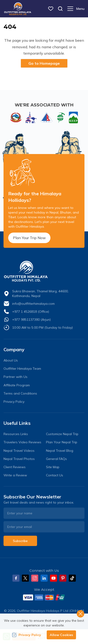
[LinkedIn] (44, 578)
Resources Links (16, 434)
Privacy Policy (14, 402)
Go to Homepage (44, 63)
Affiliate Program (17, 385)
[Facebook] (16, 578)
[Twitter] (25, 578)
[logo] (44, 271)
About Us (11, 360)
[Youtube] (54, 578)
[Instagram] (35, 578)
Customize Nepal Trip (62, 434)
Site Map (53, 467)
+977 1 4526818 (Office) (31, 312)
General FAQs (56, 459)
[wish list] (51, 9)
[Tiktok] (72, 578)
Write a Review (15, 475)
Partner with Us (15, 377)
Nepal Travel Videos (19, 451)
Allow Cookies (61, 635)
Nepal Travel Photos (19, 459)
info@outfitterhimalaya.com (33, 304)
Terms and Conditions (20, 393)
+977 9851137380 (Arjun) (31, 320)
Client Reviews (15, 467)
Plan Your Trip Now (29, 238)
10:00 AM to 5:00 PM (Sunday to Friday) (42, 328)
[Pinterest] (63, 578)
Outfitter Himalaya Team (22, 369)
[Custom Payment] (44, 597)
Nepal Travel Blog (60, 451)
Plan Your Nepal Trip (62, 442)
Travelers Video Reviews (22, 442)
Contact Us (55, 475)
